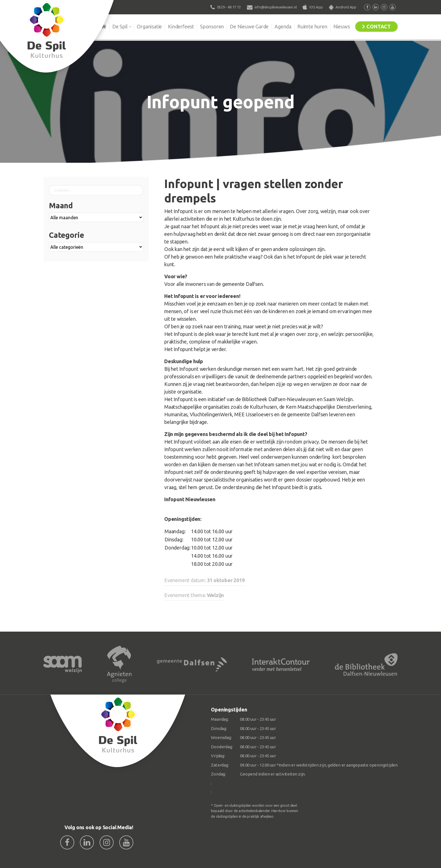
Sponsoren (212, 26)
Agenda (283, 26)
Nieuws (342, 26)
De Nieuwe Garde (249, 26)
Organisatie (149, 26)
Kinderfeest (181, 26)
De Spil (120, 26)
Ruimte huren (312, 26)
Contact (379, 26)
